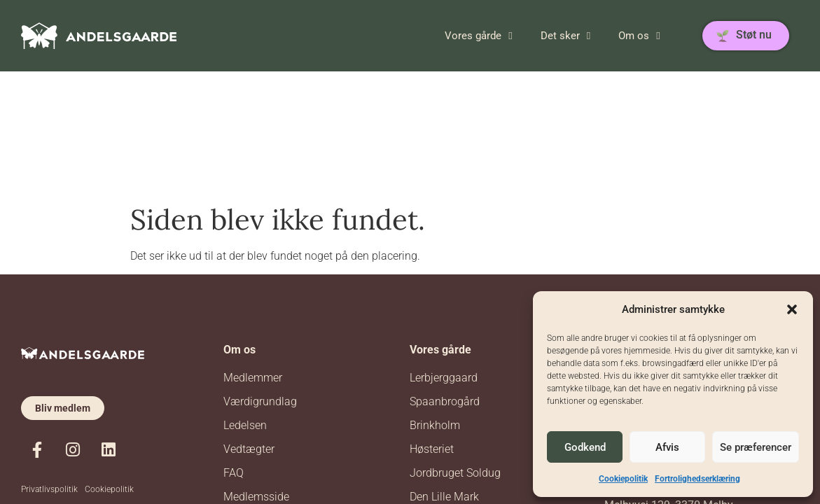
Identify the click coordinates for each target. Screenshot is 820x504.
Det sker (565, 36)
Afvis (667, 447)
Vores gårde (478, 36)
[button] (792, 309)
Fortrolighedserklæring (697, 479)
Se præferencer (756, 447)
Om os (639, 36)
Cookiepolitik (623, 479)
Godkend (585, 447)
